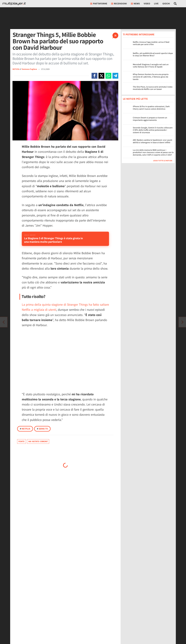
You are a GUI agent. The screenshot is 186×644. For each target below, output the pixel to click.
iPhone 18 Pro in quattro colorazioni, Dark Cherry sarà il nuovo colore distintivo (151, 108)
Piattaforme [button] (99, 4)
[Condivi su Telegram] (115, 76)
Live (156, 4)
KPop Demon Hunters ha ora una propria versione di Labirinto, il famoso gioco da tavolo (151, 77)
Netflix (25, 432)
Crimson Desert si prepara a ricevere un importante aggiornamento (150, 119)
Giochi (166, 4)
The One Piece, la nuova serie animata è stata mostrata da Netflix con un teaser (153, 88)
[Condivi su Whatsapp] (108, 76)
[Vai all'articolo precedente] (182, 322)
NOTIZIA (16, 69)
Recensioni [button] (119, 4)
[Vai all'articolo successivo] (4, 322)
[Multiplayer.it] (14, 4)
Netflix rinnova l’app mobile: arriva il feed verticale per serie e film (151, 43)
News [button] (135, 4)
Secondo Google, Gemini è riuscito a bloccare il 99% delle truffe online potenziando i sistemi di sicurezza (153, 130)
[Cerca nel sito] (175, 4)
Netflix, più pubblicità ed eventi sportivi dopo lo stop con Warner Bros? (153, 54)
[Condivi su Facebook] (94, 76)
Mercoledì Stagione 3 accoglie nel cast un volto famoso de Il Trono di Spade (151, 66)
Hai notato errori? (38, 445)
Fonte (22, 445)
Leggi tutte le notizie (163, 161)
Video (147, 4)
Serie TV (42, 432)
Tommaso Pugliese (29, 69)
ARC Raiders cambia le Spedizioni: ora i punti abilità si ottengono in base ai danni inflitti (153, 141)
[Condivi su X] (101, 76)
